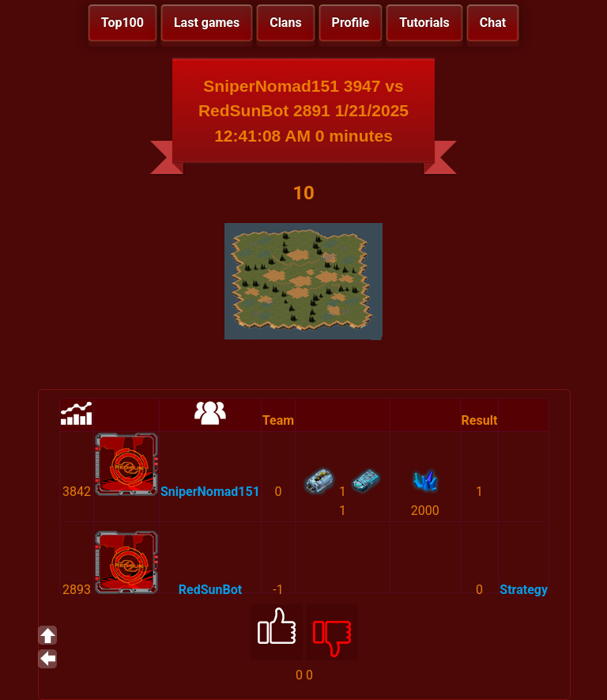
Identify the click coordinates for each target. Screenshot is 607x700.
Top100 (123, 23)
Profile (351, 23)
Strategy (524, 590)
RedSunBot (210, 590)
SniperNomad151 (210, 492)
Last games (207, 23)
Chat (493, 23)
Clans (285, 23)
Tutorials (424, 23)
